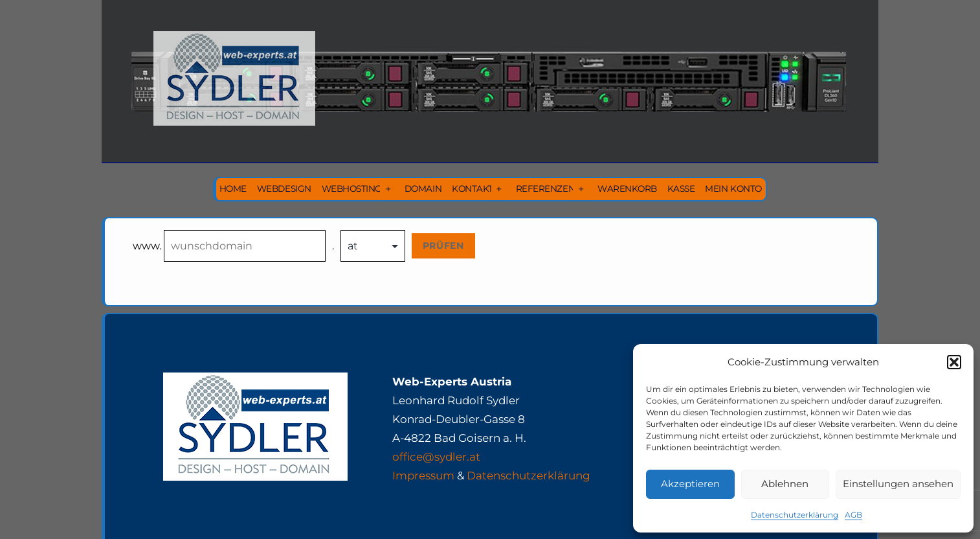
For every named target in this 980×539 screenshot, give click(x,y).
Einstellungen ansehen (898, 484)
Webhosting (352, 189)
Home (233, 189)
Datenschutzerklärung (795, 515)
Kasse (681, 189)
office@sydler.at (436, 457)
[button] (954, 362)
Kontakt (473, 189)
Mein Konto (733, 189)
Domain (423, 189)
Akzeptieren (690, 484)
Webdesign (284, 189)
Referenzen (545, 189)
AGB (853, 515)
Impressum (423, 476)
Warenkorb (627, 189)
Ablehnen (785, 484)
